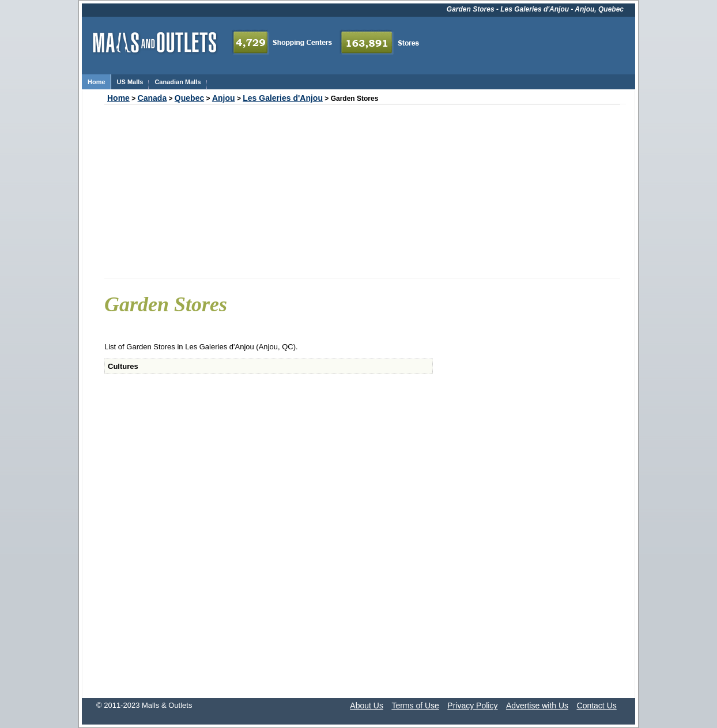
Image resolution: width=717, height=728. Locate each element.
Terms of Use (415, 706)
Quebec (189, 98)
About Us (367, 706)
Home (118, 98)
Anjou (224, 98)
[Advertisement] (362, 191)
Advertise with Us (537, 706)
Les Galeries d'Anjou (283, 98)
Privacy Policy (472, 706)
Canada (152, 98)
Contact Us (597, 706)
